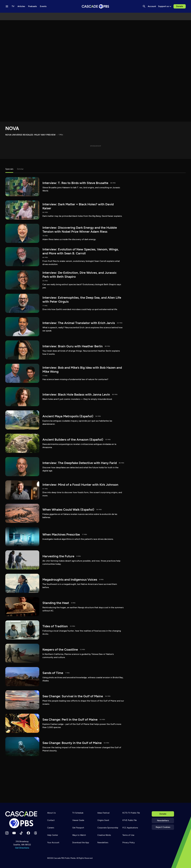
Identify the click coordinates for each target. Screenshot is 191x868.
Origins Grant (103, 820)
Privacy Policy (129, 843)
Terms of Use (128, 835)
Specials (9, 169)
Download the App (81, 843)
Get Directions (22, 848)
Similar (20, 169)
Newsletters (163, 820)
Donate (180, 6)
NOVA (12, 128)
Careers (51, 828)
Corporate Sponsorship (108, 828)
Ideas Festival (103, 813)
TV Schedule (78, 813)
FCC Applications (130, 828)
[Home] (22, 820)
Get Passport (78, 828)
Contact (51, 820)
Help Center (53, 835)
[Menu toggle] (7, 6)
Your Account (53, 843)
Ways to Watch (79, 835)
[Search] (144, 6)
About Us (51, 813)
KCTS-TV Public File (131, 813)
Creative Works (104, 835)
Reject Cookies (163, 827)
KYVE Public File (130, 820)
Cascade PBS (59, 858)
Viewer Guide (78, 820)
